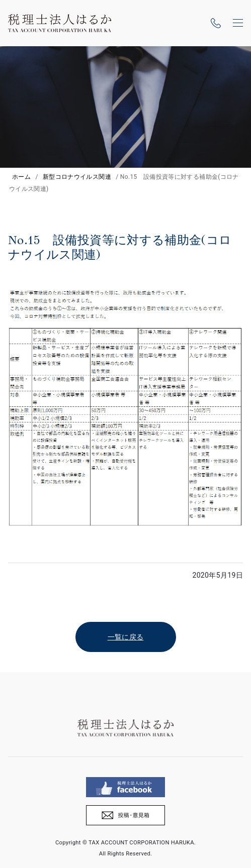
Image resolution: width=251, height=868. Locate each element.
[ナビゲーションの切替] (238, 23)
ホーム (21, 177)
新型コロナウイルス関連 (77, 177)
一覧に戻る (126, 637)
